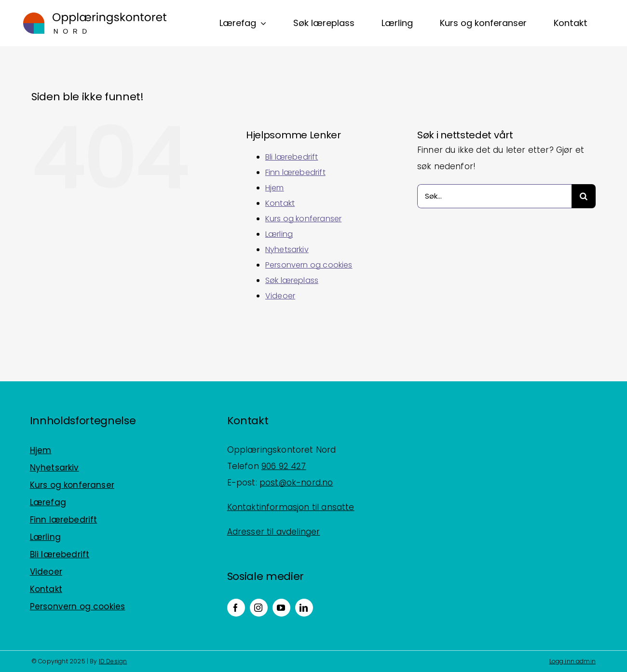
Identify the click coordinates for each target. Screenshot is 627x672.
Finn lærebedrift (295, 172)
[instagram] (259, 608)
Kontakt (280, 203)
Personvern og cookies (309, 265)
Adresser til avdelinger (274, 532)
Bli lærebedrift (292, 157)
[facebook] (236, 608)
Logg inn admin (572, 661)
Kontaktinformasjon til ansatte (291, 507)
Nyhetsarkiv (287, 249)
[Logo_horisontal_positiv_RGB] (95, 16)
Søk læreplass (292, 280)
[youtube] (281, 608)
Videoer (280, 296)
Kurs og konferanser (303, 219)
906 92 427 (284, 466)
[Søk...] (494, 196)
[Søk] (584, 196)
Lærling (279, 234)
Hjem (275, 188)
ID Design (113, 661)
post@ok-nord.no (296, 483)
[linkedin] (304, 608)
